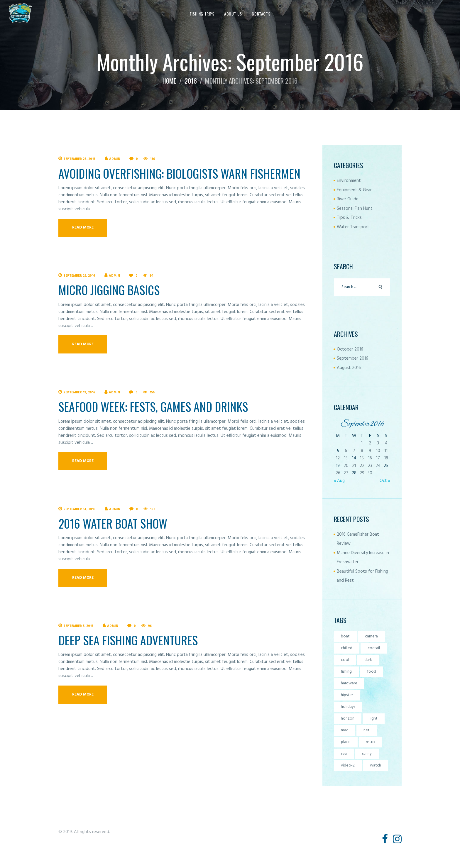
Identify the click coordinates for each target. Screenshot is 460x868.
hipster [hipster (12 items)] (347, 695)
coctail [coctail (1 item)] (374, 648)
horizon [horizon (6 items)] (348, 719)
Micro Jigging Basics (109, 290)
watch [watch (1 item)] (376, 765)
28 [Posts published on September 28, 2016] (354, 473)
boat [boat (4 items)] (345, 636)
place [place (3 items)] (346, 742)
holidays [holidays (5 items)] (348, 707)
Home (169, 81)
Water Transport (353, 227)
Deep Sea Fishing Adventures (128, 640)
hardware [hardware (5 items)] (349, 683)
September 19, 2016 (79, 392)
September (352, 358)
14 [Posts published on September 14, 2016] (354, 458)
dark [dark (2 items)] (368, 660)
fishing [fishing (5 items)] (346, 672)
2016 (191, 81)
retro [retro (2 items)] (370, 742)
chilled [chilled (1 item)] (347, 648)
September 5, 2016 (78, 626)
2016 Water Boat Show (113, 523)
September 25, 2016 (79, 276)
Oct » (385, 481)
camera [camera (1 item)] (371, 636)
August (349, 368)
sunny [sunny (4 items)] (367, 754)
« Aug (339, 481)
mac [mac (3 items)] (345, 730)
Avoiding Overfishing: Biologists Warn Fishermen (179, 173)
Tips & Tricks (349, 218)
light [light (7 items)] (374, 719)
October (350, 349)
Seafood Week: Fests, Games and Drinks (153, 407)
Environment (349, 181)
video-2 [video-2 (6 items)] (348, 765)
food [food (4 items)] (372, 672)
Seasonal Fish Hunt (355, 209)
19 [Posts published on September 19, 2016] (338, 466)
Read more (83, 227)
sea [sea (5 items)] (344, 754)
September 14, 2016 (79, 509)
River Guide (348, 199)
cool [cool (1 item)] (345, 660)
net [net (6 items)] (367, 730)
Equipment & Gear (354, 190)
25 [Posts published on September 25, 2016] (386, 466)
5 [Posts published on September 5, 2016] (338, 451)
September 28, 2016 (79, 159)
